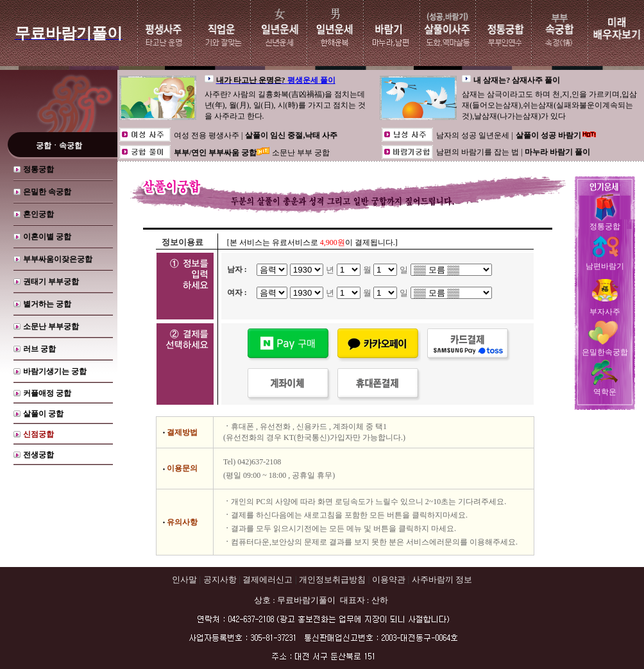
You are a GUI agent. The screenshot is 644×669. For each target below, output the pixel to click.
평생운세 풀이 (311, 80)
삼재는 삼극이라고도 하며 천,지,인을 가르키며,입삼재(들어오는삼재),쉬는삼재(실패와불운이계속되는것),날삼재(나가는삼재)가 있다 (549, 105)
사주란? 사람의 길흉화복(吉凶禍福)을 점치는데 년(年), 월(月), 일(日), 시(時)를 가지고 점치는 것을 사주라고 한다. (285, 105)
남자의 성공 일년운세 (474, 135)
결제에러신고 (267, 580)
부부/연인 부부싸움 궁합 (215, 153)
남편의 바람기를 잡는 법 (479, 152)
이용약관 (389, 580)
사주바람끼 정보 (442, 580)
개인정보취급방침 (332, 580)
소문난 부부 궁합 (301, 153)
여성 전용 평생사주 (208, 135)
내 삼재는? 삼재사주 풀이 (517, 80)
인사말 (184, 580)
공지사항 (220, 580)
